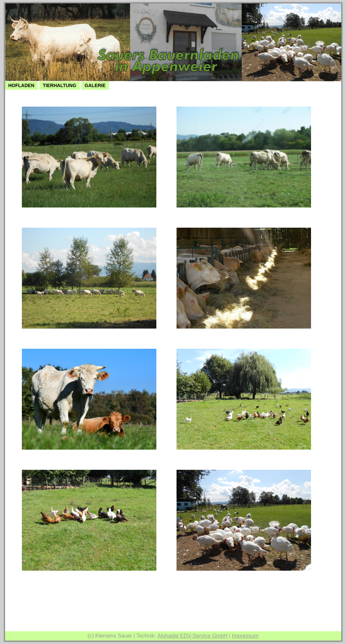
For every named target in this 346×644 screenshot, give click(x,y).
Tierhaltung (59, 85)
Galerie (95, 85)
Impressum (245, 636)
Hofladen (22, 85)
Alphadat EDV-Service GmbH (193, 636)
